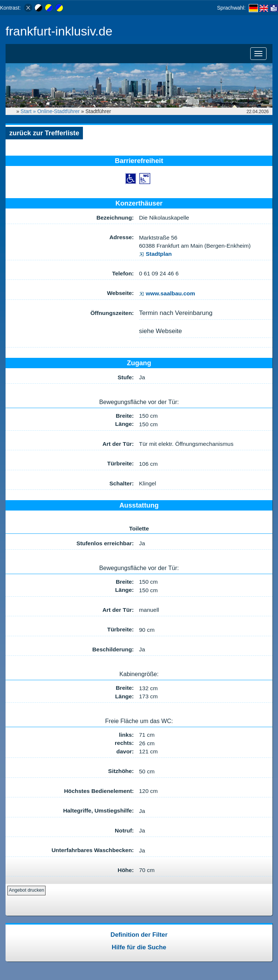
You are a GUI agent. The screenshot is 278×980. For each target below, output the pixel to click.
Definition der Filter (139, 935)
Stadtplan (156, 254)
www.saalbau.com (167, 293)
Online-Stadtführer (58, 111)
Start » (29, 111)
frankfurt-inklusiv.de (59, 31)
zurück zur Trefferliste (44, 133)
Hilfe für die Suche (139, 947)
